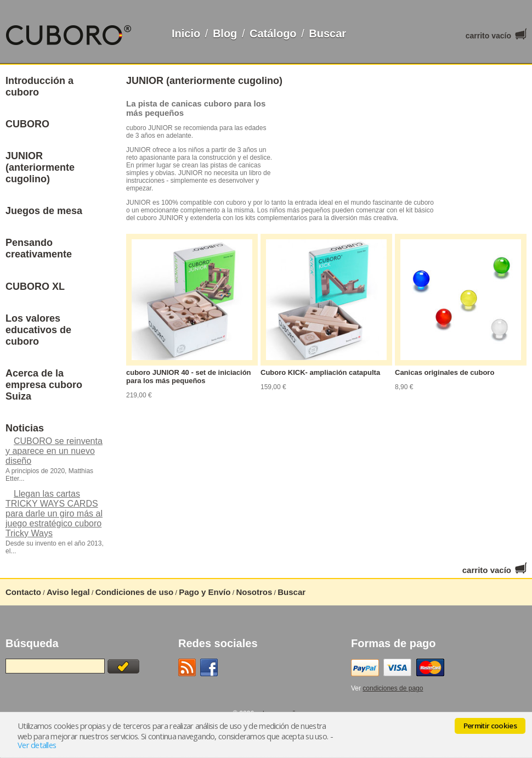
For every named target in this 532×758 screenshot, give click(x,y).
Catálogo (273, 33)
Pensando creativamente (39, 248)
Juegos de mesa (44, 211)
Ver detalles (37, 745)
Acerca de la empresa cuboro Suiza (44, 385)
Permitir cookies (490, 726)
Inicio (186, 33)
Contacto (23, 592)
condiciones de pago (393, 688)
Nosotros (254, 592)
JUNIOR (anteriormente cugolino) (40, 167)
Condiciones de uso (135, 592)
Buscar (327, 33)
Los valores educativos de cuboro (38, 330)
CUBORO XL (35, 287)
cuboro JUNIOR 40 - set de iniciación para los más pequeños (189, 377)
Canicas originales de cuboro (445, 372)
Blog (225, 33)
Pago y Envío (205, 592)
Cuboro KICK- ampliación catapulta (320, 372)
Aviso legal (68, 592)
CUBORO (27, 124)
